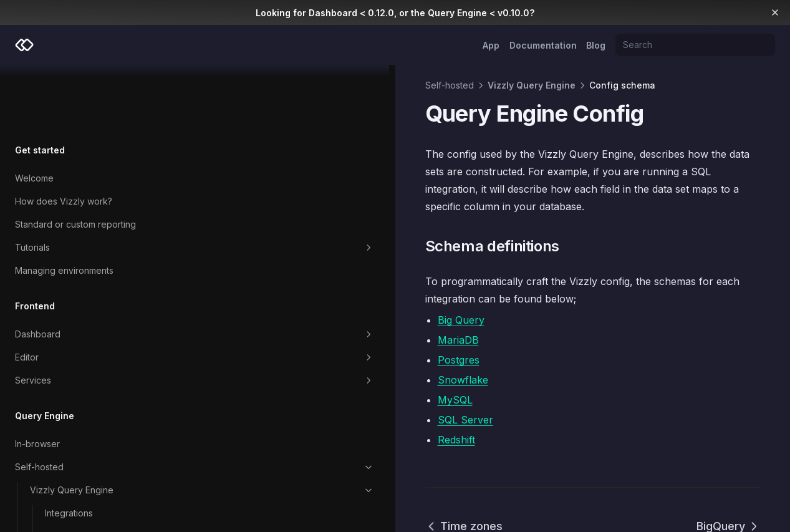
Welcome (34, 113)
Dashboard (83, 269)
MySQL (231, 347)
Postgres (235, 307)
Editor (83, 293)
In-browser (37, 379)
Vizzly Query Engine (90, 425)
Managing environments (64, 206)
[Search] (695, 45)
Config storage (98, 518)
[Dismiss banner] (775, 12)
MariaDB (234, 288)
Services (83, 316)
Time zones (240, 474)
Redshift (233, 387)
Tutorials (83, 183)
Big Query (237, 268)
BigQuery (728, 474)
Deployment (98, 495)
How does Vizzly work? (64, 136)
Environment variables (90, 471)
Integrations (69, 448)
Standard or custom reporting (75, 159)
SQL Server (242, 367)
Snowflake (239, 327)
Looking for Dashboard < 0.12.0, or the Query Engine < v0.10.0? (395, 13)
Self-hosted (83, 402)
